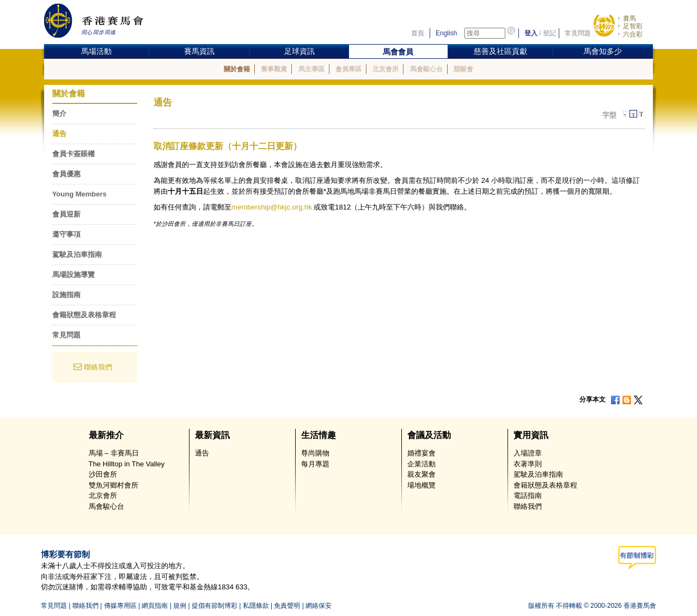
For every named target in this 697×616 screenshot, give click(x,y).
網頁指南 (155, 606)
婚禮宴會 (421, 453)
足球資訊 (299, 51)
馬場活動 (96, 51)
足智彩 (633, 26)
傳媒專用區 (120, 606)
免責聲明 (287, 606)
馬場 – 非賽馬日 (114, 453)
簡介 (59, 113)
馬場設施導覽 (74, 275)
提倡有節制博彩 (215, 606)
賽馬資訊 (199, 51)
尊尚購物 (315, 453)
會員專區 (348, 69)
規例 (180, 606)
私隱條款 (256, 606)
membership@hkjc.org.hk (272, 207)
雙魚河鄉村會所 (114, 485)
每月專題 (315, 464)
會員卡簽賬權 (74, 154)
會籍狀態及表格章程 (84, 315)
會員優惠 (66, 174)
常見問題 (578, 33)
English (446, 33)
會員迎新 (66, 214)
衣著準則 (528, 464)
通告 (59, 134)
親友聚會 (421, 474)
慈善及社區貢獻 (500, 51)
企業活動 (421, 464)
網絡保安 (319, 606)
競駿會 (463, 69)
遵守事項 (66, 234)
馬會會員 (398, 52)
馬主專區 (311, 69)
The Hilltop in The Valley (127, 464)
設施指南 (66, 295)
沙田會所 (103, 474)
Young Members (80, 194)
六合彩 (633, 34)
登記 (549, 33)
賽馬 (629, 19)
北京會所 (386, 69)
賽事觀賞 (274, 69)
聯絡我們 (98, 367)
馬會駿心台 (426, 69)
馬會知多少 (603, 51)
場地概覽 (421, 485)
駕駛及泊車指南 (77, 254)
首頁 (418, 33)
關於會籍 (237, 69)
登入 (531, 33)
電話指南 (528, 495)
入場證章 (528, 453)
